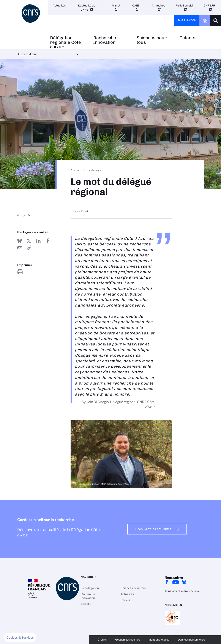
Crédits (102, 640)
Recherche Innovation (105, 40)
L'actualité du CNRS (87, 8)
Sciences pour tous (152, 40)
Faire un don (187, 20)
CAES (136, 6)
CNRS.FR (209, 6)
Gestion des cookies (128, 640)
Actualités (59, 6)
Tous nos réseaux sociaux (182, 591)
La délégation (97, 170)
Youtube (175, 582)
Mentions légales (159, 640)
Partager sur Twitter (29, 241)
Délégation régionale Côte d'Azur (66, 42)
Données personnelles (191, 640)
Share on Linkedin (38, 241)
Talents (188, 38)
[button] (20, 638)
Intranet (115, 6)
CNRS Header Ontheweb (205, 21)
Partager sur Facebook (48, 241)
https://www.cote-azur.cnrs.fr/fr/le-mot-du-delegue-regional (29, 248)
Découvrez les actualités (153, 529)
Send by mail (20, 248)
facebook (167, 582)
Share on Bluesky (20, 241)
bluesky (184, 582)
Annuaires (158, 6)
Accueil (76, 170)
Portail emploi (184, 6)
